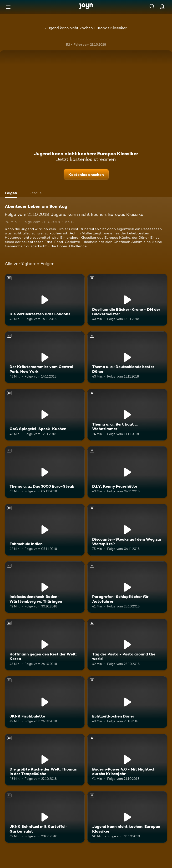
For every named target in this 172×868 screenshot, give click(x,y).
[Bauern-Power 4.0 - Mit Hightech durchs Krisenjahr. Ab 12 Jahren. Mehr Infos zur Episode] (127, 760)
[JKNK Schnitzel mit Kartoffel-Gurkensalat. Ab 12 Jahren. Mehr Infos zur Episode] (45, 817)
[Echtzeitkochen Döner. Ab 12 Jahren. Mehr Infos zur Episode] (127, 702)
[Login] (162, 7)
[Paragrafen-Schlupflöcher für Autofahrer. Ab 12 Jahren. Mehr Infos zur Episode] (127, 587)
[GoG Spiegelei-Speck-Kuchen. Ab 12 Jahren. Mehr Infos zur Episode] (45, 415)
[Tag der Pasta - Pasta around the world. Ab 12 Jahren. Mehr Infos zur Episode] (127, 645)
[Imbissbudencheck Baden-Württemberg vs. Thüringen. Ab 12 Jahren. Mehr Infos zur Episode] (45, 587)
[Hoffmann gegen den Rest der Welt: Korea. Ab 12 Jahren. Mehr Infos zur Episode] (45, 645)
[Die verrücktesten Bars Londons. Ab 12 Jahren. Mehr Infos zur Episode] (45, 300)
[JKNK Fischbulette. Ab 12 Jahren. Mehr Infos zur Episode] (45, 702)
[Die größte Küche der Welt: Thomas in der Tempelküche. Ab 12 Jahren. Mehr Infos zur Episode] (45, 760)
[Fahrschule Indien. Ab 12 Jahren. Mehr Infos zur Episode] (45, 530)
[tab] (12, 194)
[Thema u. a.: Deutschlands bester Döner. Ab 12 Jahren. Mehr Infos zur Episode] (127, 357)
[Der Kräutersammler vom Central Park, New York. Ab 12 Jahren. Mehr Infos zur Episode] (45, 357)
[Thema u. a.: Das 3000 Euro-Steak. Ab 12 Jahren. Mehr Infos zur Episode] (45, 472)
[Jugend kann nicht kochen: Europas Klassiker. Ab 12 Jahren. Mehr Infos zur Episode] (127, 817)
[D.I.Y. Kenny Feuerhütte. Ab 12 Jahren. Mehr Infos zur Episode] (127, 472)
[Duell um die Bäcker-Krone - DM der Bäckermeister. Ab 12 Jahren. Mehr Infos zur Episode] (127, 300)
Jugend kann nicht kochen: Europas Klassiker (86, 28)
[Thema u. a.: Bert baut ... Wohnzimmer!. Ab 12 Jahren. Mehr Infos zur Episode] (127, 415)
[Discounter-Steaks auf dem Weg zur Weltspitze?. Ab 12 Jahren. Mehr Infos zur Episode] (127, 530)
